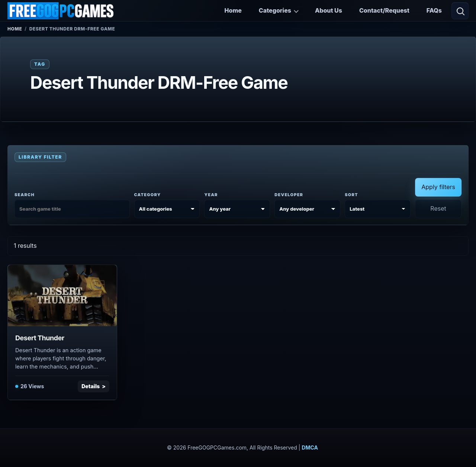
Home (233, 10)
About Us (329, 10)
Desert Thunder (40, 338)
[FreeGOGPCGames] (61, 11)
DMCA (310, 447)
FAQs (434, 10)
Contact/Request (384, 10)
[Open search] (460, 11)
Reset (438, 208)
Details (91, 386)
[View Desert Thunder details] (62, 296)
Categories (275, 10)
